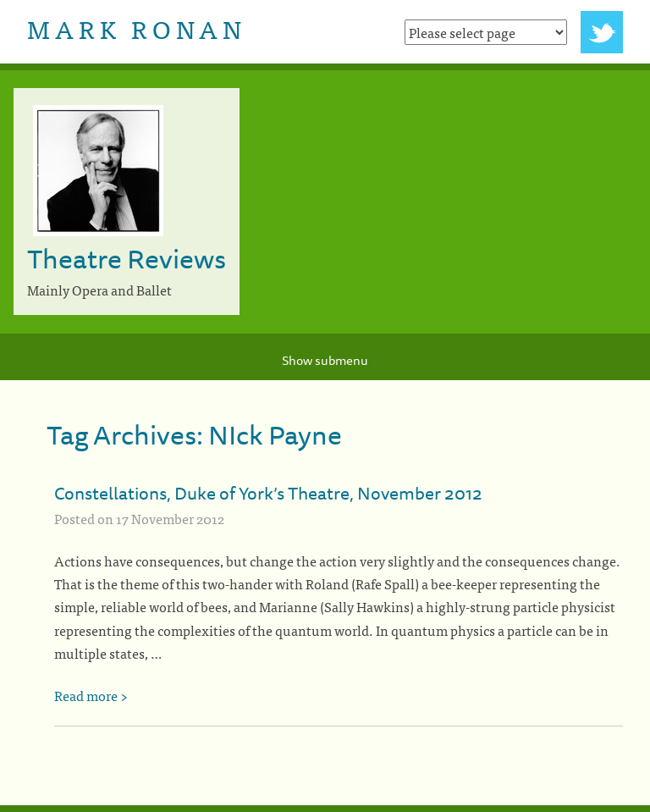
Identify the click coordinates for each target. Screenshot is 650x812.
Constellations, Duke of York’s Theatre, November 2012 (268, 493)
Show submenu (325, 360)
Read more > (91, 695)
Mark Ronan (137, 28)
